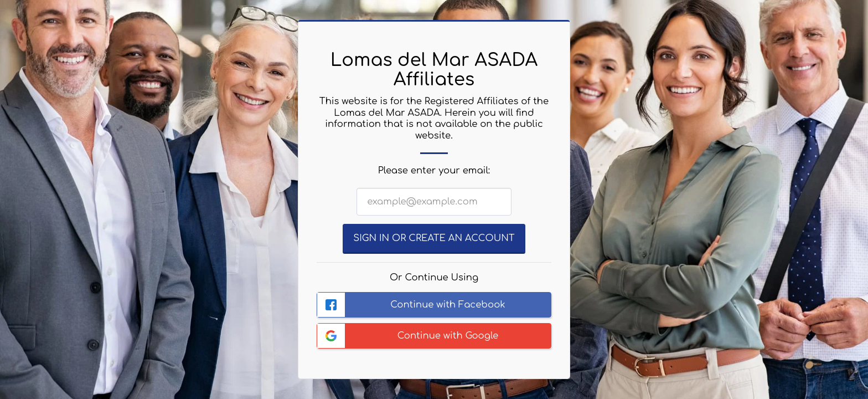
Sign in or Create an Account (434, 238)
